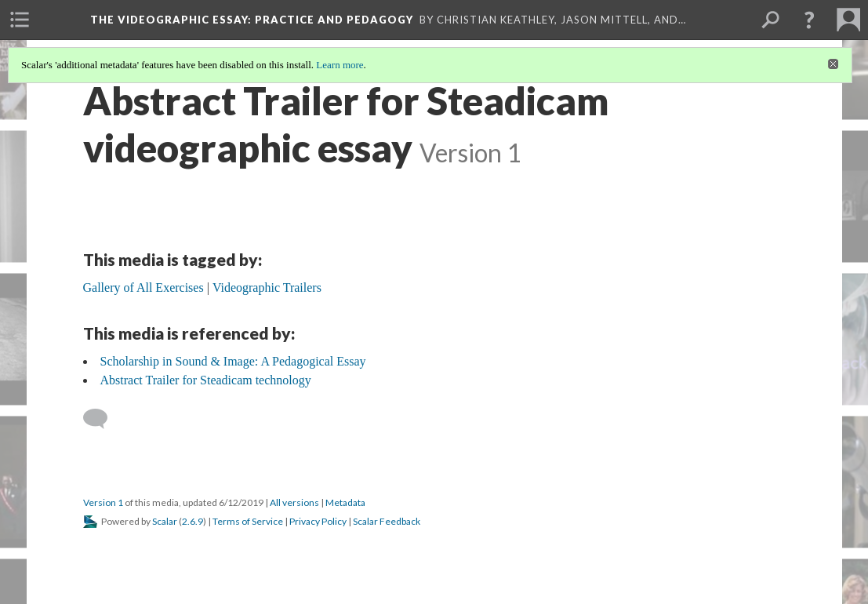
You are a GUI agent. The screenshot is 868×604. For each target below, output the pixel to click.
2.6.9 (192, 521)
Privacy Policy (318, 521)
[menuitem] (20, 20)
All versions (294, 502)
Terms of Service (248, 521)
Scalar (165, 521)
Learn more (340, 65)
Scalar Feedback (387, 521)
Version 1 (103, 502)
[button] (809, 20)
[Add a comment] (102, 419)
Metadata (345, 502)
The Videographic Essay (252, 20)
